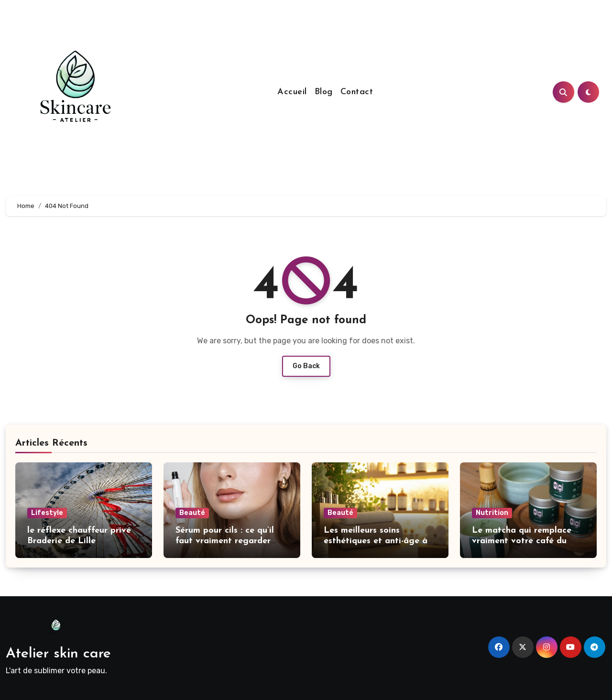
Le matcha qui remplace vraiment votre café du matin (522, 541)
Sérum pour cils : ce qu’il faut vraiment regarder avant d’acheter (225, 541)
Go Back (306, 366)
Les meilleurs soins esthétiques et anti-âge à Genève (376, 541)
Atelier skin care (58, 654)
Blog (324, 92)
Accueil (292, 92)
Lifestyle (47, 513)
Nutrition (492, 513)
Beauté (192, 513)
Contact (357, 92)
